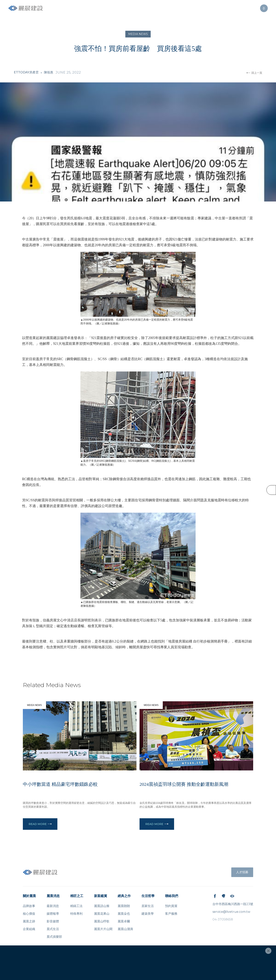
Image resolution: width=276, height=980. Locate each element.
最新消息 (53, 906)
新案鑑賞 (101, 896)
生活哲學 (148, 896)
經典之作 (124, 896)
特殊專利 (76, 914)
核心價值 (29, 914)
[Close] (268, 951)
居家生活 (148, 906)
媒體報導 (53, 914)
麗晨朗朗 (124, 906)
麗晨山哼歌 (102, 921)
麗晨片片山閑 (103, 929)
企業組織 (29, 929)
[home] (26, 8)
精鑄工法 (76, 906)
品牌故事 (29, 906)
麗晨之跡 (29, 921)
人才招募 (242, 872)
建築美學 (148, 914)
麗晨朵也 (124, 914)
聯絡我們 (172, 896)
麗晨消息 (53, 896)
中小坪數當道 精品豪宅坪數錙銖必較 (60, 784)
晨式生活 (53, 929)
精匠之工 (77, 896)
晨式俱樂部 (54, 937)
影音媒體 (53, 921)
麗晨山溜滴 (125, 929)
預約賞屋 (171, 906)
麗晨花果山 (102, 914)
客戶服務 (171, 914)
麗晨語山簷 (102, 906)
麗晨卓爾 (124, 921)
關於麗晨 (29, 896)
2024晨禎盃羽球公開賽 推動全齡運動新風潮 (184, 784)
